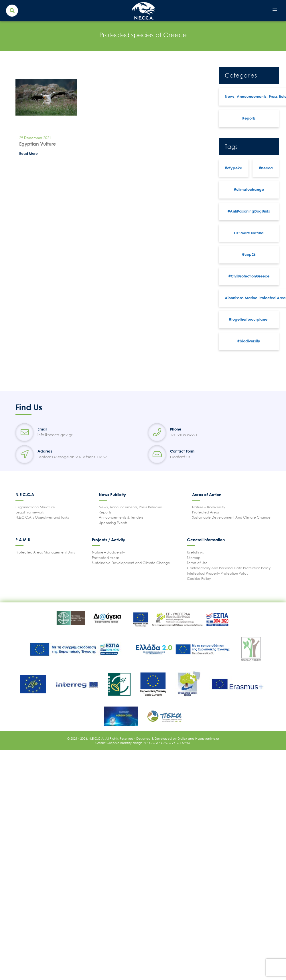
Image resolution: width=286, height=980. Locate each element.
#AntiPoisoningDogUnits (249, 211)
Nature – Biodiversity (209, 507)
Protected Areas (206, 512)
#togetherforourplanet (249, 319)
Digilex (183, 738)
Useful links (195, 552)
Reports (249, 118)
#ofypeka (234, 168)
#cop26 (249, 254)
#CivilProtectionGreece (249, 276)
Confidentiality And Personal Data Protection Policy (229, 568)
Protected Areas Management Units (45, 552)
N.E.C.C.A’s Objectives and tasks (42, 517)
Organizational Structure (35, 507)
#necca (266, 168)
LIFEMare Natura (249, 233)
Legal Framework (30, 512)
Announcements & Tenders (121, 517)
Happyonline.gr (207, 738)
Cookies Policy (199, 579)
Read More (28, 153)
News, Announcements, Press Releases (131, 507)
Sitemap (194, 558)
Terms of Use (197, 563)
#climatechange (249, 189)
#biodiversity (249, 341)
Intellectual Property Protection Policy (218, 573)
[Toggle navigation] (275, 11)
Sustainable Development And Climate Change (231, 517)
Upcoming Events (113, 523)
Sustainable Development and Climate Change (131, 563)
